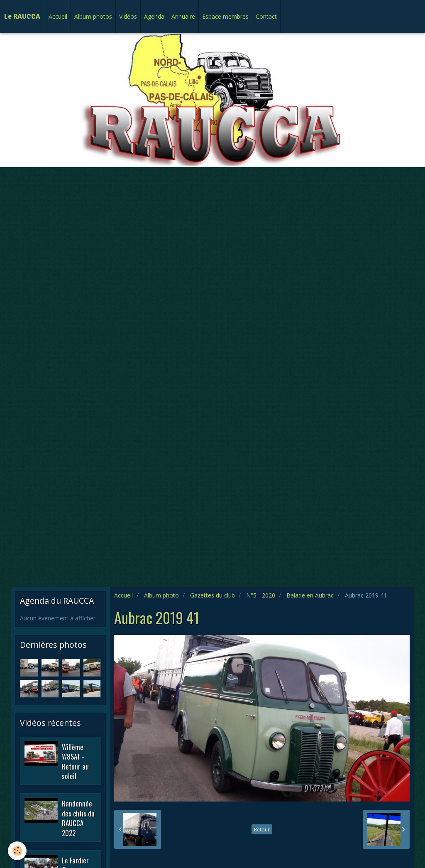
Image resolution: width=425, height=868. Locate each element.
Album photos (93, 16)
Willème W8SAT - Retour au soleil (75, 761)
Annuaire (183, 16)
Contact (266, 16)
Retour (262, 829)
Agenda (154, 16)
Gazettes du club (212, 595)
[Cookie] (18, 851)
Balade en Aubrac (310, 595)
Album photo (161, 595)
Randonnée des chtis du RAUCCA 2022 (78, 818)
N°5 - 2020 (261, 595)
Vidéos (128, 16)
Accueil (58, 16)
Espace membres (225, 16)
